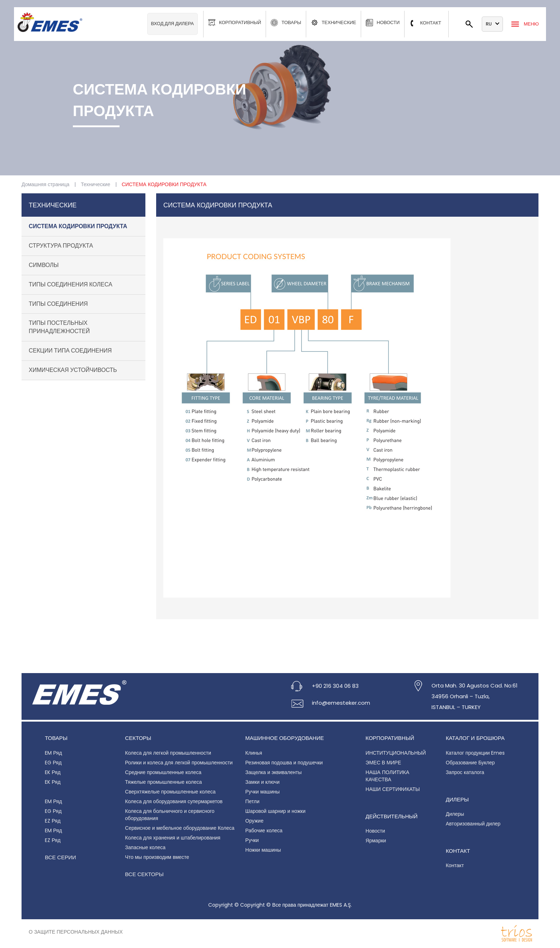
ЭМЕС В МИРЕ (383, 763)
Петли (252, 801)
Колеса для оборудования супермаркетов (174, 801)
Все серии (60, 857)
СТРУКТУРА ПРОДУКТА (61, 246)
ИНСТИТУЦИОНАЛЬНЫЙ (396, 753)
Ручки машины (262, 792)
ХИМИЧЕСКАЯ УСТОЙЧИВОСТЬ (73, 370)
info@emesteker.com (341, 703)
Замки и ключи (262, 782)
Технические (95, 184)
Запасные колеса (145, 847)
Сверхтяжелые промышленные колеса (170, 792)
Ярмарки (376, 841)
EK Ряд (53, 772)
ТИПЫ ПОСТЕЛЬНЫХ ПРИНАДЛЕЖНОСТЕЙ (59, 327)
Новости (375, 831)
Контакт (455, 865)
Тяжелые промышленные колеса (163, 782)
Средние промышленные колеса (163, 772)
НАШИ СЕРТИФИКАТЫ (393, 789)
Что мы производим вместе (157, 857)
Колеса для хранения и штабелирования (173, 838)
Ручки (252, 840)
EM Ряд (53, 753)
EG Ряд (53, 763)
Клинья (254, 753)
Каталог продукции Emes (475, 753)
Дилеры (455, 814)
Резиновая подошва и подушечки (284, 763)
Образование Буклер (470, 763)
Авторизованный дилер (473, 824)
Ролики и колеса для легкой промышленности (179, 763)
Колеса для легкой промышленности (168, 753)
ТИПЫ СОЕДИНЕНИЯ (58, 304)
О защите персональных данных (76, 932)
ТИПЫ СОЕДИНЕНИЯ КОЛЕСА (71, 284)
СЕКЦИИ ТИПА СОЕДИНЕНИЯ (70, 351)
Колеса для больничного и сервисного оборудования (170, 815)
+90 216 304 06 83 (335, 686)
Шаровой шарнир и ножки (275, 811)
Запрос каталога (465, 772)
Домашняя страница (45, 184)
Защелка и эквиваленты (273, 772)
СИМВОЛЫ (44, 265)
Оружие (254, 821)
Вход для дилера (173, 24)
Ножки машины (263, 850)
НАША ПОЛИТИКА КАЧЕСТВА (387, 776)
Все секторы (144, 874)
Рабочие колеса (264, 830)
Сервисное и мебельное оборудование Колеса (180, 828)
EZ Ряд (53, 821)
